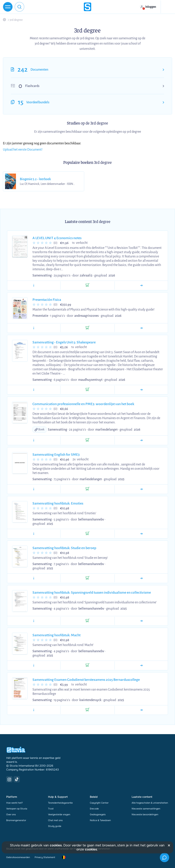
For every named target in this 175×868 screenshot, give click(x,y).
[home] (87, 7)
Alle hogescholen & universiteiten (150, 803)
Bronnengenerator (16, 820)
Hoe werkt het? (14, 803)
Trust (51, 809)
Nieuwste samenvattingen (146, 809)
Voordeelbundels (38, 102)
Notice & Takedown (100, 820)
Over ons (11, 814)
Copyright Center (99, 803)
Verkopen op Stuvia (17, 809)
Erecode (94, 809)
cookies (56, 845)
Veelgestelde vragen (59, 814)
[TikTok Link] (17, 779)
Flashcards (32, 86)
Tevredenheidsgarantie (60, 803)
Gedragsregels (98, 814)
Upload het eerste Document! (23, 150)
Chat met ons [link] (55, 820)
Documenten (39, 70)
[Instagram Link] (9, 779)
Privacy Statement (45, 857)
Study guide (55, 826)
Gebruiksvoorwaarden (18, 857)
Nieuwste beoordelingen (145, 814)
